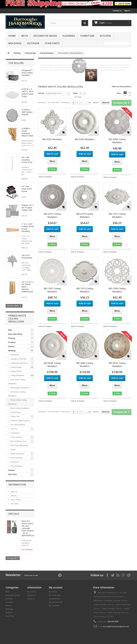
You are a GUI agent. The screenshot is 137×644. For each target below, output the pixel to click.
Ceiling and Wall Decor (19, 363)
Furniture (87, 36)
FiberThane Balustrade (19, 445)
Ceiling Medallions (17, 375)
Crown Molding (16, 437)
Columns (14, 429)
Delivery (13, 496)
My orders (53, 592)
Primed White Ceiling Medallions (17, 402)
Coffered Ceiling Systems (20, 421)
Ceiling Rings (15, 412)
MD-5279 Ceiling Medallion (85, 216)
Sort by (41, 93)
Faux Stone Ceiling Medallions (17, 382)
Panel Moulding (16, 458)
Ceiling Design (16, 367)
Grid (125, 94)
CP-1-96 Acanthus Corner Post (27, 160)
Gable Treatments (17, 454)
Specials (14, 514)
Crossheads (15, 433)
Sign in (127, 11)
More (42, 73)
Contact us (117, 11)
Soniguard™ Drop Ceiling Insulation (27, 73)
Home (12, 36)
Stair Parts (52, 43)
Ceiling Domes (16, 371)
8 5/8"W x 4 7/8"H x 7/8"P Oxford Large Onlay (27, 93)
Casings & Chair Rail (18, 359)
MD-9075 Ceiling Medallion (117, 365)
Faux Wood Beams (18, 425)
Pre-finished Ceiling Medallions (17, 394)
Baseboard (14, 355)
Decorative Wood (45, 36)
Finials (13, 450)
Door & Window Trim (18, 441)
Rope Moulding (16, 466)
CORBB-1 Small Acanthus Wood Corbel (27, 132)
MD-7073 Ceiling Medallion (85, 290)
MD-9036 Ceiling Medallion (52, 365)
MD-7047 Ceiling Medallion (52, 290)
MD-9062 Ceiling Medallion (85, 365)
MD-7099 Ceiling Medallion (117, 290)
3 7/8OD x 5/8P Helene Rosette (27, 112)
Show (75, 93)
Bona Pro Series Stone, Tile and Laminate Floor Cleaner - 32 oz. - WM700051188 (28, 528)
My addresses (55, 599)
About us (14, 492)
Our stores (14, 504)
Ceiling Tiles (15, 416)
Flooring (69, 36)
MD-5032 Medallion (52, 139)
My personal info (56, 602)
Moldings (15, 43)
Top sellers (16, 63)
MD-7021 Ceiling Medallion (117, 216)
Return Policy (15, 500)
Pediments (14, 462)
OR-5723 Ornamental (27, 257)
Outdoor (33, 43)
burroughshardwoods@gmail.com (116, 626)
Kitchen (105, 36)
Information (17, 485)
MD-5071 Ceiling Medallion (52, 216)
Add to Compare (45, 177)
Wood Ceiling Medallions (20, 408)
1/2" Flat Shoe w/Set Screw (27, 189)
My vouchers (54, 606)
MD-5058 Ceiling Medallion (117, 141)
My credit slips (55, 595)
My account (56, 587)
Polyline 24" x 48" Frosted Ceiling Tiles (28, 208)
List (130, 94)
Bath (25, 36)
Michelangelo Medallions (20, 388)
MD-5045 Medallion (85, 139)
